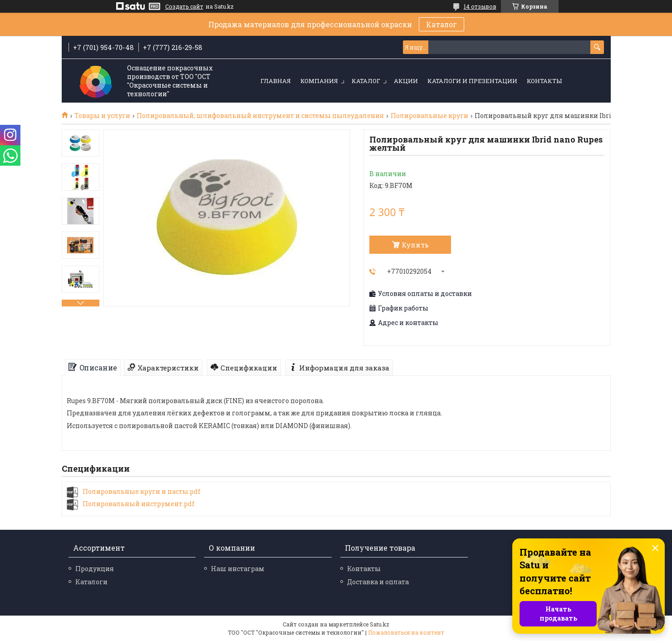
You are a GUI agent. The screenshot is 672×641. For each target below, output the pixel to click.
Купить (415, 245)
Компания (319, 81)
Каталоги (91, 582)
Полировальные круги (429, 116)
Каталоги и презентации (472, 81)
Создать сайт (184, 6)
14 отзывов (480, 6)
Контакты (544, 81)
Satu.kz (380, 624)
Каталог (441, 24)
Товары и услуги (102, 116)
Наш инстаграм (238, 569)
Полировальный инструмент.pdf (139, 504)
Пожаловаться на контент (406, 632)
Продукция (95, 569)
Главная (276, 81)
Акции (406, 81)
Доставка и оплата (378, 582)
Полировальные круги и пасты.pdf (142, 492)
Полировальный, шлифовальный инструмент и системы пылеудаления (260, 116)
